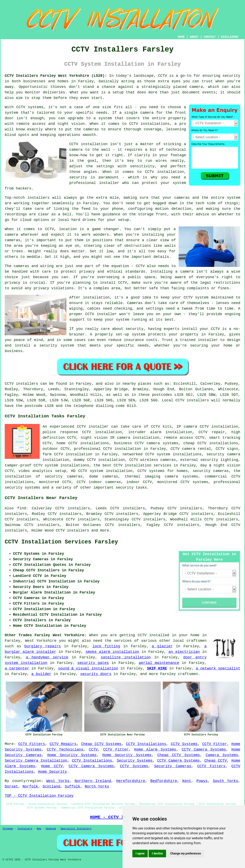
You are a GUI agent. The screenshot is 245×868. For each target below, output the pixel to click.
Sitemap (8, 829)
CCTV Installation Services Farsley (61, 542)
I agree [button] (140, 853)
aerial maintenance (159, 663)
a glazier (162, 646)
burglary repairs (43, 646)
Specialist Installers (76, 829)
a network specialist (218, 668)
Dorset (11, 786)
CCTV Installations (146, 744)
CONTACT (210, 37)
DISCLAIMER (230, 37)
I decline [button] (157, 853)
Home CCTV (52, 766)
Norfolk (30, 786)
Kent (187, 781)
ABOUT (194, 37)
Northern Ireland (93, 781)
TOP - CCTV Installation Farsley (39, 796)
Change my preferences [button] (185, 853)
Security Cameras (173, 766)
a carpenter (17, 668)
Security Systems (135, 761)
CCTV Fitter (215, 744)
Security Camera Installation (36, 761)
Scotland (51, 786)
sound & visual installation (88, 668)
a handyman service (47, 657)
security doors (96, 674)
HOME (181, 37)
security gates (93, 663)
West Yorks (58, 781)
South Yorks (225, 781)
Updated (51, 829)
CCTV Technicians (65, 750)
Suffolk (73, 786)
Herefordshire (131, 781)
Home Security (52, 772)
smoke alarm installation (112, 652)
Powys (202, 781)
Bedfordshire (164, 781)
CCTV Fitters (32, 744)
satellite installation (126, 657)
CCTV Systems (184, 744)
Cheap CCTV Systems (101, 744)
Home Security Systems (72, 755)
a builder (41, 674)
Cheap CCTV (216, 761)
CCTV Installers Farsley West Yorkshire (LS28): (56, 76)
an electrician (184, 652)
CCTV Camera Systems (204, 750)
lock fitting (106, 646)
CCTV (93, 750)
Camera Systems (222, 755)
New (39, 829)
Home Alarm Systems (155, 750)
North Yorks (97, 786)
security (125, 488)
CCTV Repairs (63, 744)
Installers (25, 829)
